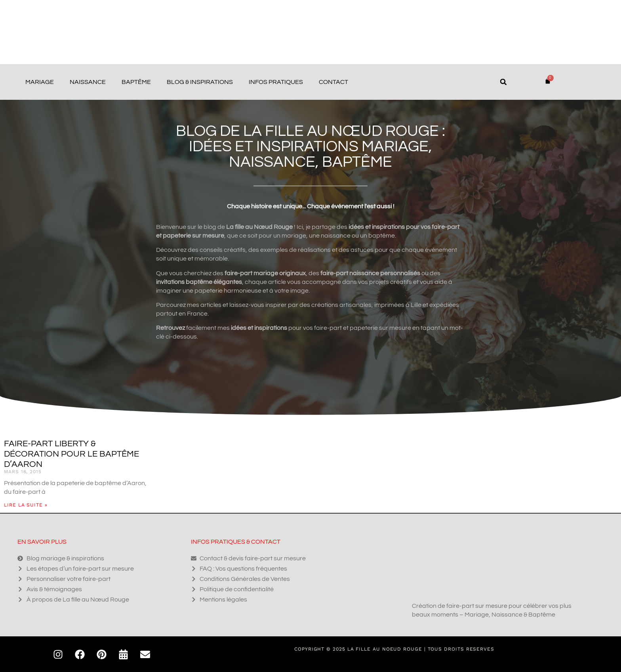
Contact (333, 82)
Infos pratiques (276, 82)
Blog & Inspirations (200, 82)
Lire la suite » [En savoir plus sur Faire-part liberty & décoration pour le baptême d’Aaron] (26, 505)
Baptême (136, 82)
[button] (503, 82)
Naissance (88, 82)
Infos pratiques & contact (236, 542)
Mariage (40, 82)
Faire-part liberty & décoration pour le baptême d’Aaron (71, 454)
